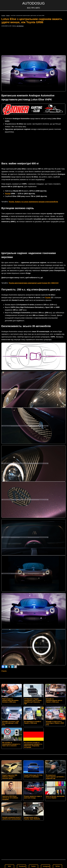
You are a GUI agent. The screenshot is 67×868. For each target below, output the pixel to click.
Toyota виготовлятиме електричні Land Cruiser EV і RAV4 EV (34, 231)
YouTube (10, 819)
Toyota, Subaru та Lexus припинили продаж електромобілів (33, 176)
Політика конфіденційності (33, 830)
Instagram (46, 814)
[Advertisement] (33, 41)
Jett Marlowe (20, 26)
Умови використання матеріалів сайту (33, 833)
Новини (8, 16)
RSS (9, 814)
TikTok (57, 814)
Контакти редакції (33, 828)
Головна (3, 16)
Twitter (33, 814)
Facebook (22, 814)
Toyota (8, 168)
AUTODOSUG (33, 3)
